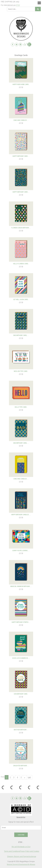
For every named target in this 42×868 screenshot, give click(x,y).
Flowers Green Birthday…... (21, 228)
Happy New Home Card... (21, 84)
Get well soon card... (21, 300)
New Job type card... (21, 371)
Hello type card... (21, 407)
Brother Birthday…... (21, 730)
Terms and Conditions (12, 851)
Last (29, 777)
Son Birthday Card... (21, 694)
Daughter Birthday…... (21, 766)
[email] (21, 828)
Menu (39, 3)
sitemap (33, 856)
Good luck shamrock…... (21, 658)
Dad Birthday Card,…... (21, 335)
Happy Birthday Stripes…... (21, 622)
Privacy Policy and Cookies (29, 851)
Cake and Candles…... (21, 120)
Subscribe (21, 835)
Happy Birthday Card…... (21, 156)
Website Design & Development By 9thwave (21, 864)
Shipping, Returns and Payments (19, 856)
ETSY (18, 5)
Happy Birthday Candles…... (21, 515)
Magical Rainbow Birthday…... (21, 586)
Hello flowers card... (21, 264)
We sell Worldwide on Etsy (21, 847)
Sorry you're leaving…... (21, 551)
